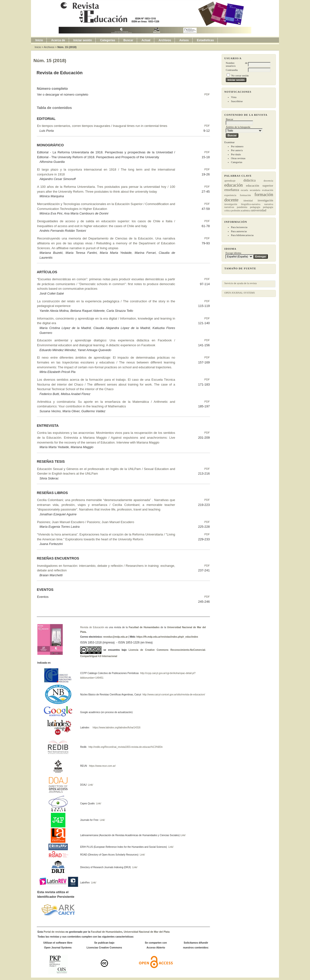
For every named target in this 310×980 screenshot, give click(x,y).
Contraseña (232, 70)
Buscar (128, 40)
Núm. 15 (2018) (67, 47)
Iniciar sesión (83, 40)
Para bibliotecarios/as (242, 235)
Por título (236, 154)
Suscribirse (237, 101)
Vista (234, 97)
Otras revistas (238, 158)
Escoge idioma (233, 253)
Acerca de (58, 40)
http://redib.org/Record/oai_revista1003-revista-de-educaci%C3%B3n (125, 747)
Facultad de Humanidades (144, 627)
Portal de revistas (54, 932)
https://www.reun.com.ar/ (102, 766)
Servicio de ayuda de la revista (240, 283)
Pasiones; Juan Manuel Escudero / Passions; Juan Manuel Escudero (86, 522)
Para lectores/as (239, 227)
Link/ (90, 785)
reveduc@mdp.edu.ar (115, 637)
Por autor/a (237, 150)
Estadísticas (205, 40)
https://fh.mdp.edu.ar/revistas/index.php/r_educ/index (167, 637)
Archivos (165, 40)
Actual (146, 40)
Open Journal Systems (240, 293)
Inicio (39, 40)
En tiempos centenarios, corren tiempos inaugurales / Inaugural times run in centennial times (102, 126)
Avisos (184, 40)
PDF (207, 94)
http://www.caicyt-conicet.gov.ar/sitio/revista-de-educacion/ (173, 695)
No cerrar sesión (240, 75)
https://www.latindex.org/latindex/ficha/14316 (116, 728)
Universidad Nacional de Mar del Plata (147, 932)
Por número (237, 146)
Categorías (237, 162)
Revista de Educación (92, 627)
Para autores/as (239, 231)
